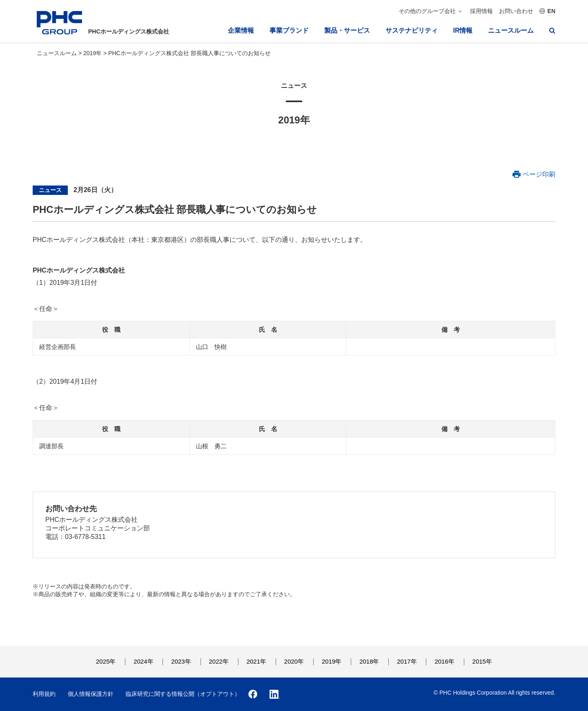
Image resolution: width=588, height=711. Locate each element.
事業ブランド (289, 30)
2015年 (482, 661)
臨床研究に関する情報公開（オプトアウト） (183, 694)
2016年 (444, 661)
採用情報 (481, 11)
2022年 (219, 661)
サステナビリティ (412, 30)
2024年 (143, 661)
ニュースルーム (511, 30)
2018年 (369, 661)
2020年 (294, 661)
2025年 (106, 661)
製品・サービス (347, 30)
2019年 (93, 53)
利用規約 (44, 694)
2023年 (181, 661)
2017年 (407, 661)
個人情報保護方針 (91, 694)
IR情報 (463, 30)
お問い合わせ (516, 11)
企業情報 (241, 30)
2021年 (256, 661)
